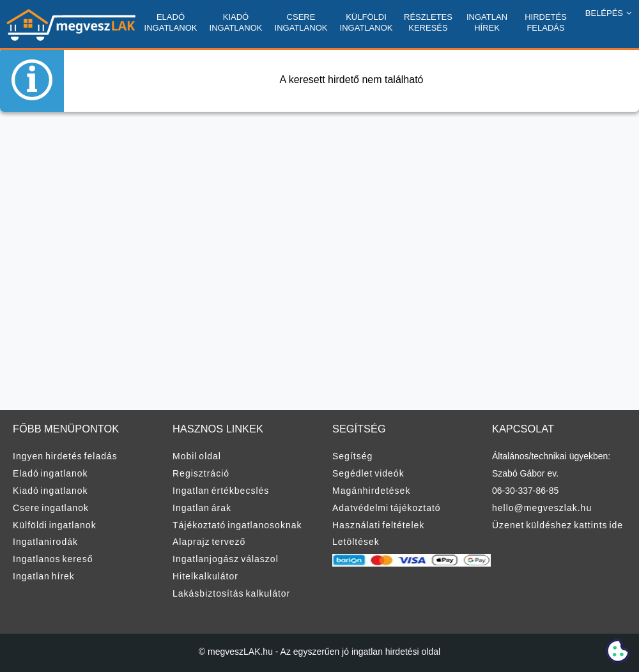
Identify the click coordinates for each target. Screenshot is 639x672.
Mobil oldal (197, 456)
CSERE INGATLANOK (301, 22)
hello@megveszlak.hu (542, 508)
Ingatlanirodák (45, 542)
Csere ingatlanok (51, 508)
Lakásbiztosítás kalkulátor (231, 593)
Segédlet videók (368, 473)
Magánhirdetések (371, 491)
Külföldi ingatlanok (55, 525)
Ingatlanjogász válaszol (226, 559)
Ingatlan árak (202, 508)
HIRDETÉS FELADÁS (546, 22)
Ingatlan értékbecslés (221, 491)
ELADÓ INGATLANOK (171, 22)
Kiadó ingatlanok (50, 491)
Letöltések (356, 542)
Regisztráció (201, 473)
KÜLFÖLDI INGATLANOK (366, 22)
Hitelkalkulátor (205, 576)
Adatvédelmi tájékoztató (387, 508)
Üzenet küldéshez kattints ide (558, 525)
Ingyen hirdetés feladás (65, 456)
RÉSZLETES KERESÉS (428, 22)
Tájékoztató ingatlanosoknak (237, 525)
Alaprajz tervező (209, 542)
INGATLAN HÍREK (487, 22)
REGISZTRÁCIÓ (600, 57)
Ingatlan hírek (44, 576)
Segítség (352, 456)
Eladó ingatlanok (50, 473)
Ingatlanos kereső (53, 559)
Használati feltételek (378, 525)
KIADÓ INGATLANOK (236, 22)
